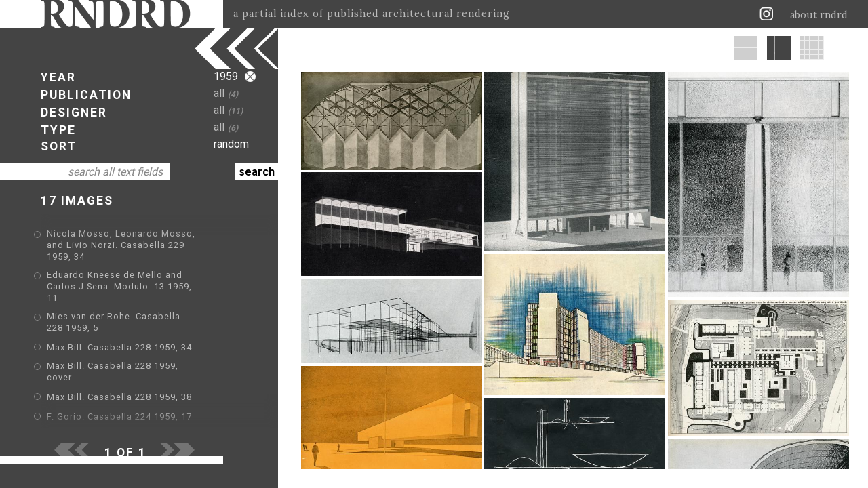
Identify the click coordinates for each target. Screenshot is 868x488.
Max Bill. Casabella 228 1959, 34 (119, 314)
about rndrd (819, 15)
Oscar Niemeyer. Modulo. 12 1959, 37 (131, 393)
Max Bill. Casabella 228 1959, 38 (119, 353)
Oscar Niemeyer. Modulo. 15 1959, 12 (131, 412)
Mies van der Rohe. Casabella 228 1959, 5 (141, 294)
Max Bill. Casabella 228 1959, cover (126, 334)
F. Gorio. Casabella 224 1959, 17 (119, 373)
